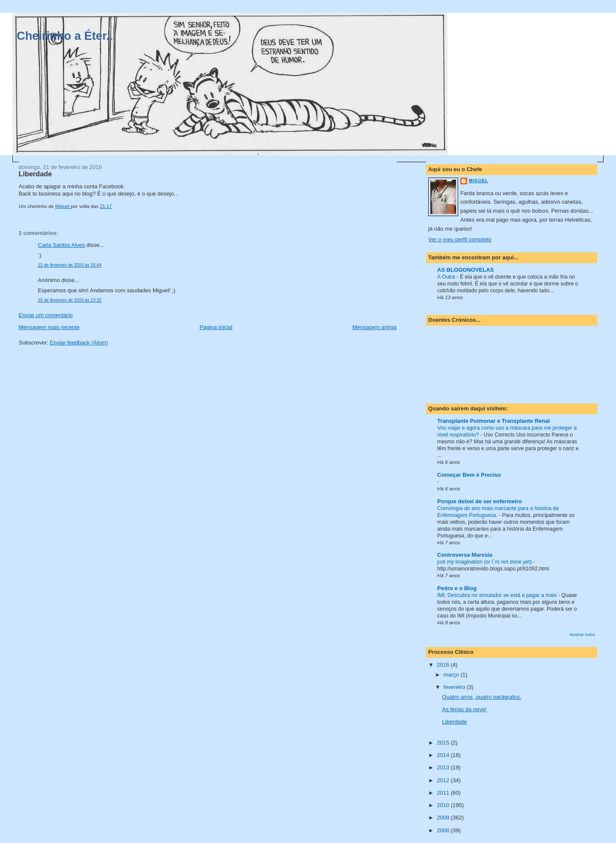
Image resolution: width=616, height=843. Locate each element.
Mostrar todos (583, 634)
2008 (444, 830)
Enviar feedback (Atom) (79, 343)
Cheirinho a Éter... (66, 36)
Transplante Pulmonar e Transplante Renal (493, 421)
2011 (444, 793)
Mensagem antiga (375, 327)
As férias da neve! (465, 709)
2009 (444, 818)
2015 (444, 743)
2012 (444, 780)
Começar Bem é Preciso (469, 475)
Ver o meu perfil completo (460, 239)
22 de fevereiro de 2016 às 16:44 (70, 265)
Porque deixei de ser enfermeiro (480, 501)
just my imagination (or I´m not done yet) (485, 562)
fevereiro (455, 687)
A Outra (447, 277)
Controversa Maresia (465, 555)
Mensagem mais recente (49, 327)
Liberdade (455, 722)
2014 (444, 755)
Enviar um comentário (46, 315)
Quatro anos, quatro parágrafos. (482, 697)
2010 (444, 805)
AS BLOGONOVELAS (465, 270)
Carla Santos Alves (62, 245)
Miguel (478, 181)
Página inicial (216, 327)
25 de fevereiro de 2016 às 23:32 (70, 300)
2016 (444, 665)
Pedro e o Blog (457, 588)
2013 (444, 767)
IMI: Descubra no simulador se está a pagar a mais (498, 595)
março (452, 675)
